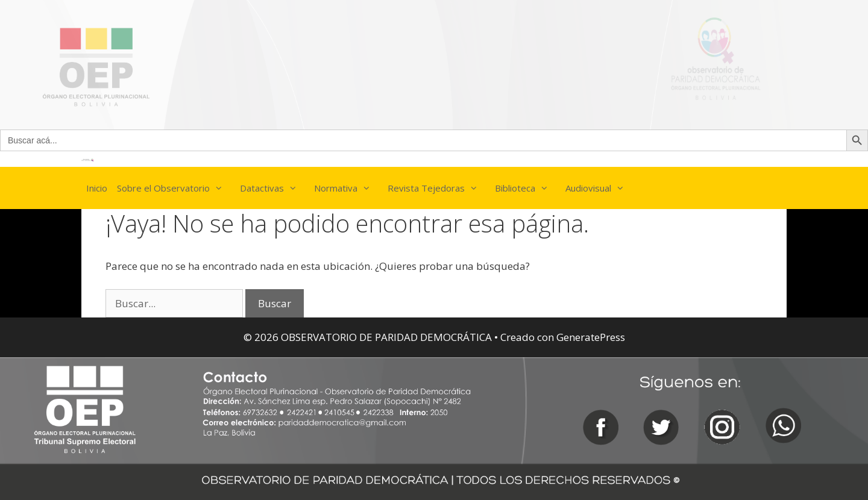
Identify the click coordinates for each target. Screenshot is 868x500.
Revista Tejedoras (439, 188)
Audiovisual (601, 188)
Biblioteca (528, 188)
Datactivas (275, 188)
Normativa (348, 188)
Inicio (97, 188)
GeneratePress (591, 337)
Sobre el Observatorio (176, 188)
